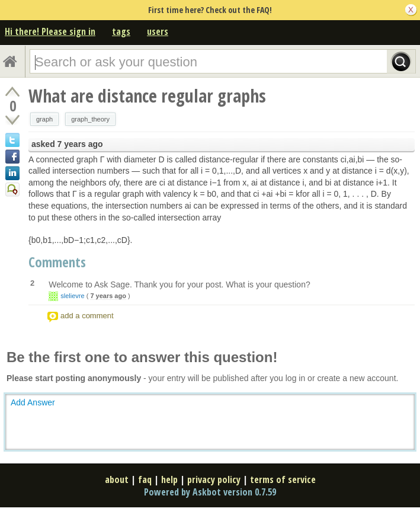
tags (121, 31)
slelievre (72, 296)
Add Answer (33, 402)
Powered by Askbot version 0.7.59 (210, 492)
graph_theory (90, 119)
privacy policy (214, 479)
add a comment (87, 316)
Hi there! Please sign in (50, 31)
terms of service (283, 479)
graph (44, 119)
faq (145, 479)
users (158, 31)
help (169, 479)
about (117, 479)
